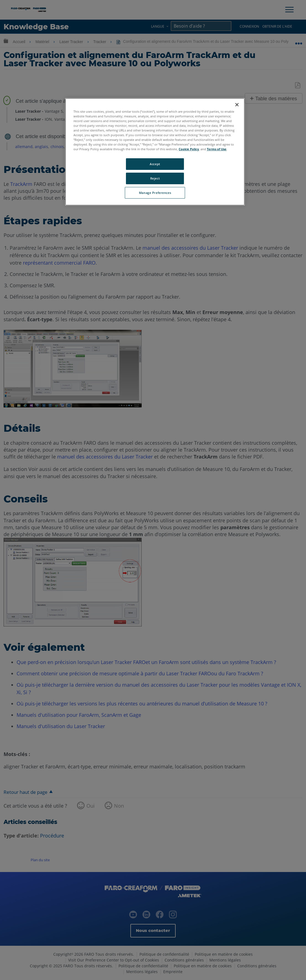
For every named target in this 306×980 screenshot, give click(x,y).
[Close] (237, 105)
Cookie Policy (189, 149)
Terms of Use (217, 149)
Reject (155, 178)
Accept (155, 164)
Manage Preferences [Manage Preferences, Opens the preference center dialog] (155, 193)
